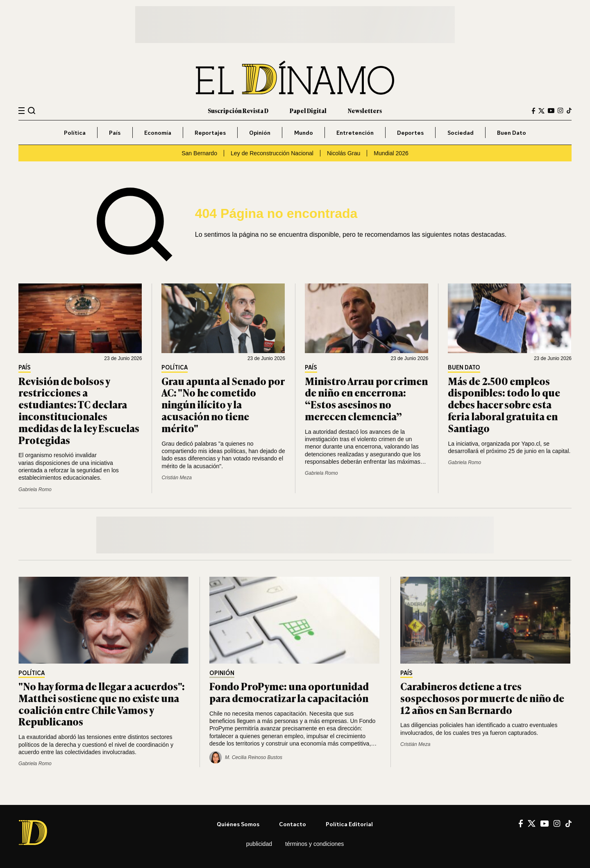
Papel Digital (308, 110)
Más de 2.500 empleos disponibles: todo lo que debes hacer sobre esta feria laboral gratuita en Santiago (504, 404)
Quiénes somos (238, 824)
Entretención (355, 133)
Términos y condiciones (314, 844)
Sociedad (461, 133)
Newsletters (365, 110)
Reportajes (210, 133)
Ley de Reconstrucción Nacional (272, 153)
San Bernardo (199, 153)
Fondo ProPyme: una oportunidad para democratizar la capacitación (289, 692)
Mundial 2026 (391, 153)
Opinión (260, 133)
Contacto (293, 824)
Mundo (304, 133)
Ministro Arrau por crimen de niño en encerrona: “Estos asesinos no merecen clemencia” (366, 398)
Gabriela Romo (35, 490)
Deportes (410, 133)
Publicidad (259, 844)
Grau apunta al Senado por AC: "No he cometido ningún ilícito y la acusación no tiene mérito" (223, 404)
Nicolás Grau (344, 153)
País (115, 133)
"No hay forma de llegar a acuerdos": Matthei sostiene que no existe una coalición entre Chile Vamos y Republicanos (102, 704)
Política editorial (349, 824)
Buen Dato (512, 133)
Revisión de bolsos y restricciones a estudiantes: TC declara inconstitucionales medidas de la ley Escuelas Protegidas (79, 410)
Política (75, 133)
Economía (158, 133)
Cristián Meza (176, 478)
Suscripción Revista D (238, 110)
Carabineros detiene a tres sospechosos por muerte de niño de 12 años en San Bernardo (482, 698)
